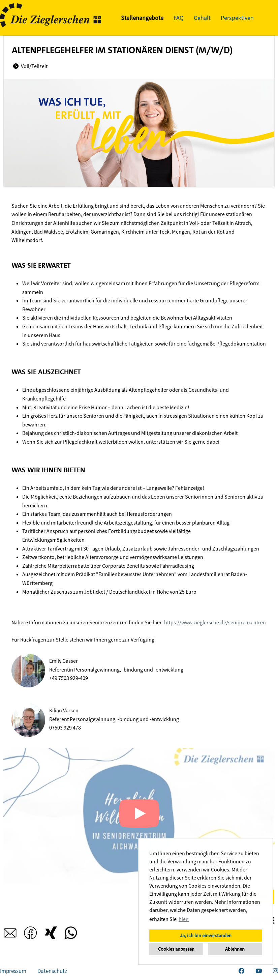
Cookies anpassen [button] (176, 949)
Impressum (13, 971)
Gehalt (202, 18)
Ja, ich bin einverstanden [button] (206, 936)
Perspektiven (237, 18)
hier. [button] (184, 919)
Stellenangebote (142, 18)
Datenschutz (52, 971)
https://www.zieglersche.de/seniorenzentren (215, 622)
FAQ (179, 18)
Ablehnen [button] (235, 949)
